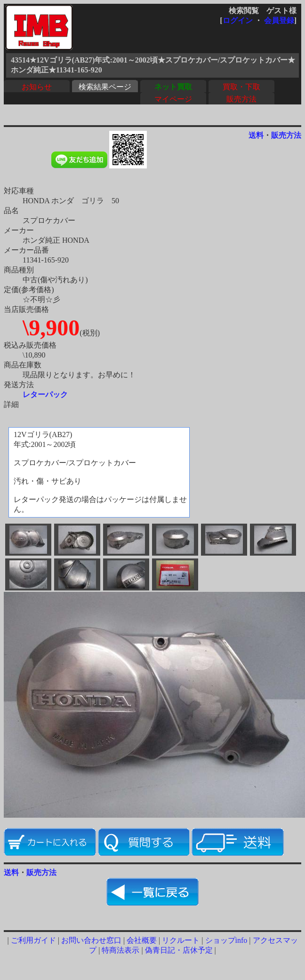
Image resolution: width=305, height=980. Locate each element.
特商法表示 (120, 950)
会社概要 (142, 940)
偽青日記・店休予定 (179, 950)
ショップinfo (226, 940)
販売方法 (241, 99)
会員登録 (279, 20)
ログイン (238, 20)
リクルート (181, 940)
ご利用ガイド (33, 940)
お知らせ (37, 87)
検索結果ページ (105, 87)
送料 (256, 135)
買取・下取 (241, 87)
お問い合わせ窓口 (91, 940)
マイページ (173, 99)
